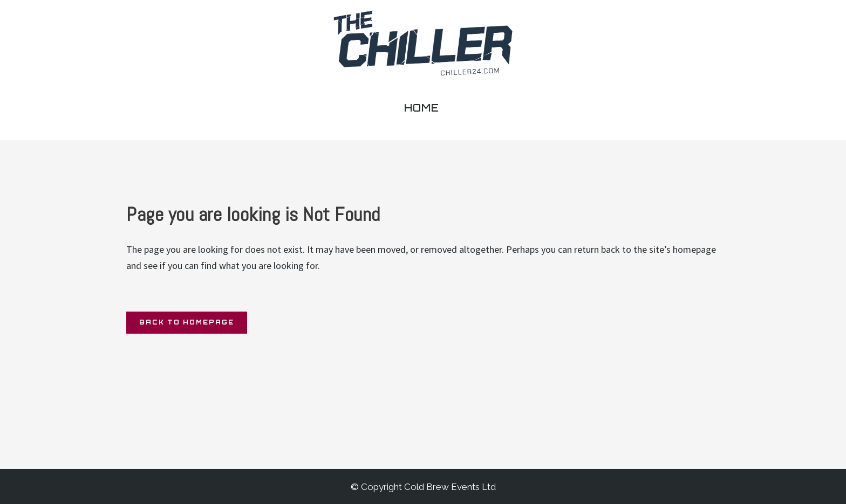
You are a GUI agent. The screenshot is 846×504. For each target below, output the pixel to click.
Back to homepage (187, 322)
